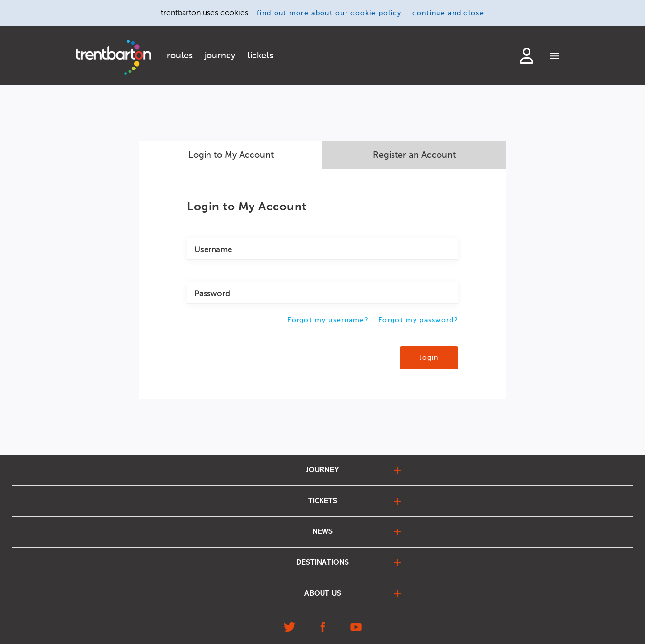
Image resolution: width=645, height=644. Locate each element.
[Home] (114, 57)
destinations (322, 563)
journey (220, 56)
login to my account (527, 56)
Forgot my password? (418, 320)
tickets (260, 56)
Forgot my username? (328, 320)
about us (323, 594)
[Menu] (555, 57)
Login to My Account (231, 155)
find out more (329, 13)
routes (180, 56)
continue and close (448, 13)
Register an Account (414, 155)
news (322, 532)
